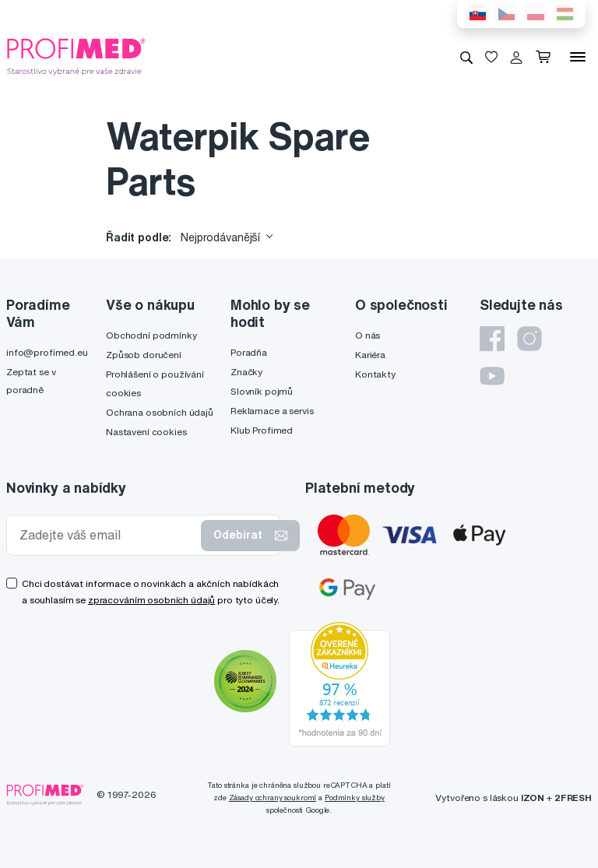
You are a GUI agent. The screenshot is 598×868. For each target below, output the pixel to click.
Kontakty (375, 374)
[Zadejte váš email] (107, 535)
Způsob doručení (144, 355)
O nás (368, 335)
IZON (533, 798)
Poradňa (249, 352)
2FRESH (573, 798)
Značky (246, 372)
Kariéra (370, 355)
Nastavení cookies (146, 432)
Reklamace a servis (272, 411)
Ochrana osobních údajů (160, 412)
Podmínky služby (355, 798)
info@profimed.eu (47, 352)
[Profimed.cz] (76, 56)
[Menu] (578, 57)
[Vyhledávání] (466, 57)
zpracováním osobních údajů (151, 600)
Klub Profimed (262, 430)
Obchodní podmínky (151, 335)
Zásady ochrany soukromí (273, 798)
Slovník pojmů (262, 391)
